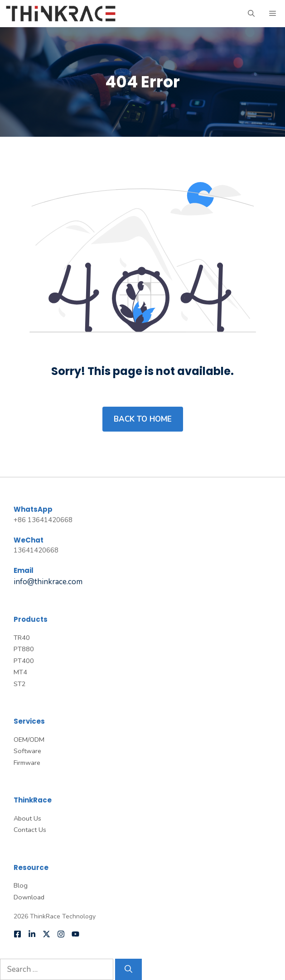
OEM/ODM (29, 740)
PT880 (24, 649)
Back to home (143, 419)
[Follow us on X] (46, 934)
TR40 (22, 638)
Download (29, 897)
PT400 (24, 661)
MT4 (20, 672)
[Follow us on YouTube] (75, 934)
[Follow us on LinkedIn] (32, 934)
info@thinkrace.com (48, 582)
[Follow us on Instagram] (61, 934)
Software (27, 751)
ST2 (20, 684)
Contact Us (30, 830)
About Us (27, 818)
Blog (21, 885)
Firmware (27, 763)
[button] (251, 14)
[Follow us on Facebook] (17, 934)
